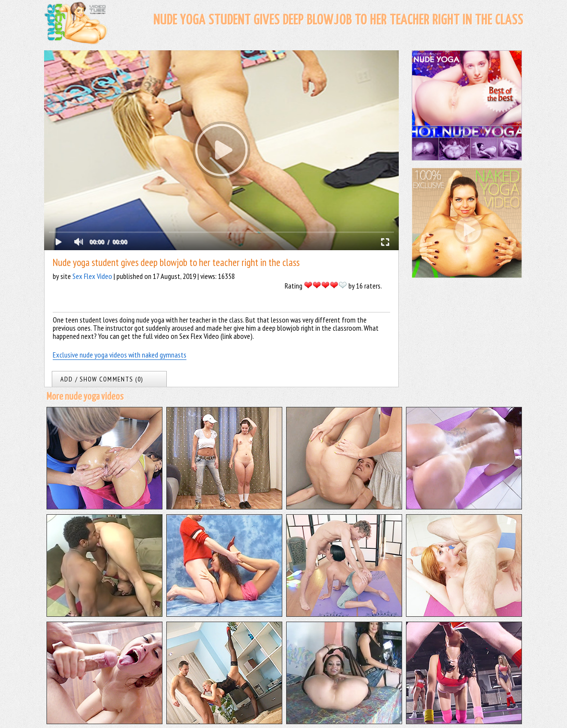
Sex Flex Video (92, 276)
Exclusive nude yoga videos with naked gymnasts (120, 355)
